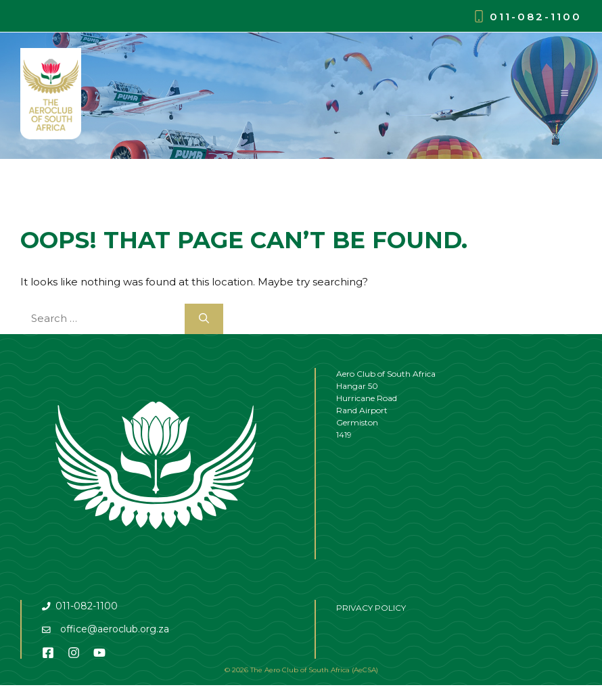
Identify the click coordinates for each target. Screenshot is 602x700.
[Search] (204, 319)
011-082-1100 (536, 17)
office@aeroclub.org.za (115, 629)
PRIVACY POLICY (371, 608)
